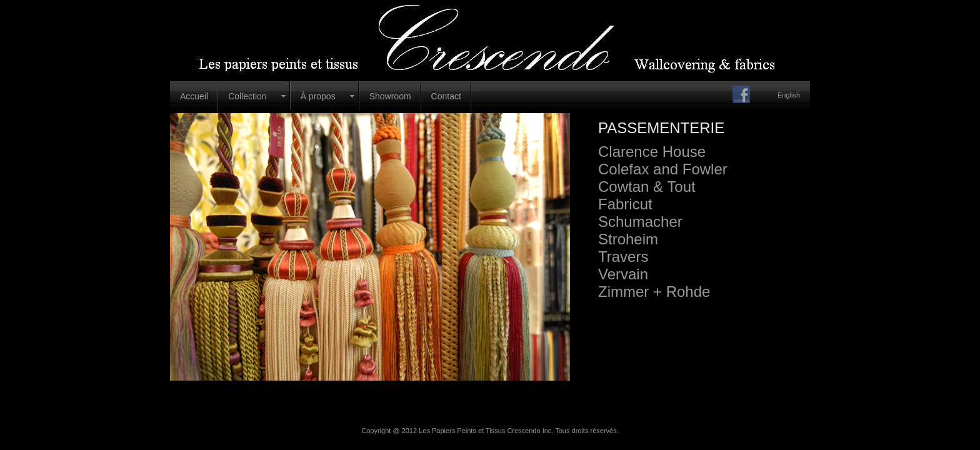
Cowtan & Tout (647, 187)
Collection (247, 96)
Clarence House (652, 152)
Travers (623, 257)
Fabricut (625, 204)
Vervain (623, 274)
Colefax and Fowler (663, 169)
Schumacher (640, 222)
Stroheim (628, 239)
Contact (446, 96)
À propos (318, 96)
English (789, 95)
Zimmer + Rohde (654, 292)
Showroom (390, 96)
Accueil (194, 96)
